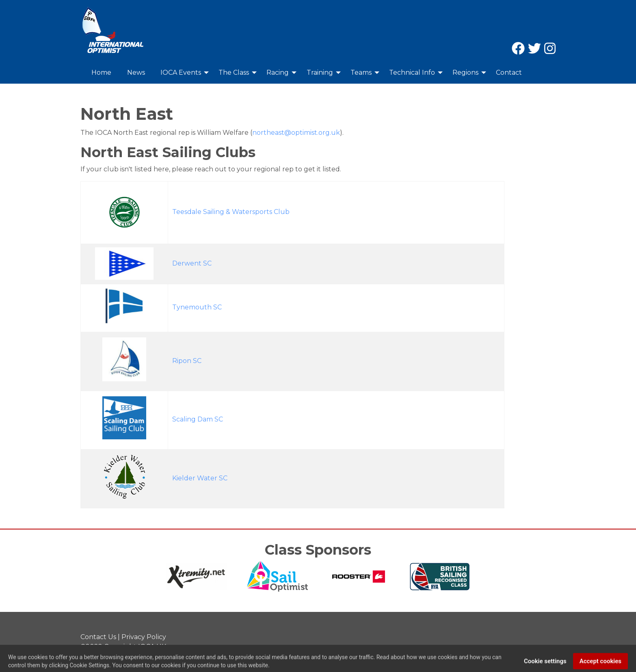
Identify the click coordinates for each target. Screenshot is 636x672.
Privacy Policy (144, 637)
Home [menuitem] (101, 72)
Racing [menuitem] (278, 72)
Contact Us (98, 637)
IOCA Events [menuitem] (181, 72)
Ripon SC (187, 361)
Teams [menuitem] (361, 72)
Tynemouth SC (197, 307)
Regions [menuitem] (465, 72)
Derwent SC (192, 263)
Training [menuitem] (320, 72)
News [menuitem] (136, 72)
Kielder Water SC (200, 478)
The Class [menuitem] (234, 72)
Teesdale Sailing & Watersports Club (231, 212)
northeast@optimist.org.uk (296, 133)
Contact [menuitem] (509, 72)
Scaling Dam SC (198, 419)
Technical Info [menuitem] (412, 72)
